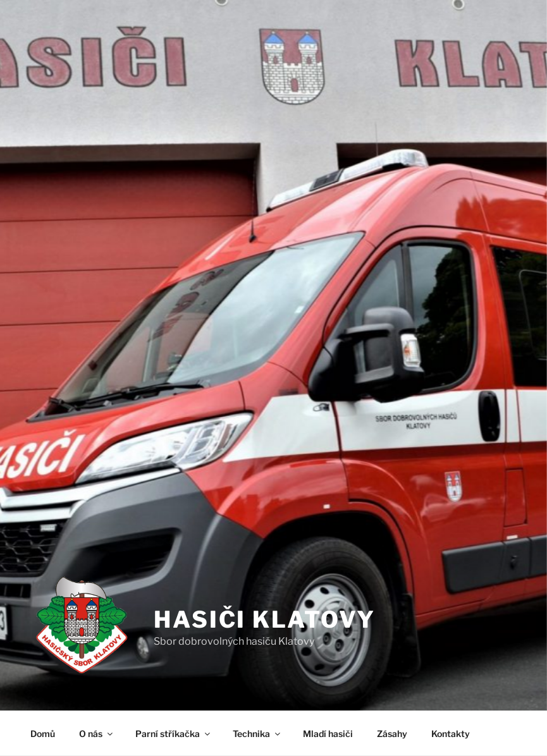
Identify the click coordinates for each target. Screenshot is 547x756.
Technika (257, 734)
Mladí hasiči (328, 734)
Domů (43, 734)
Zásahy (392, 734)
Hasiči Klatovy (265, 619)
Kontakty (451, 734)
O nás (97, 734)
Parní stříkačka (174, 734)
